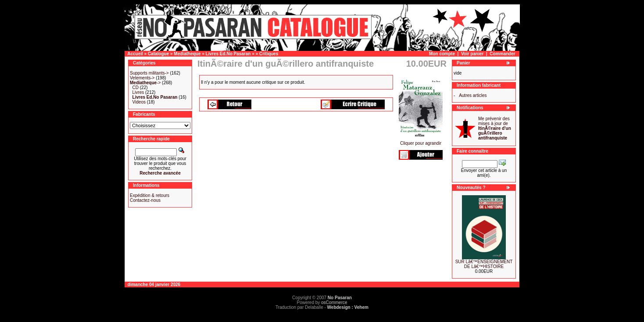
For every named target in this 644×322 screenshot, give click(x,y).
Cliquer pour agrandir (421, 141)
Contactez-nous (145, 200)
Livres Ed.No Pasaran (228, 54)
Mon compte (442, 54)
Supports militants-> (149, 73)
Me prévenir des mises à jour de (495, 128)
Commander (502, 54)
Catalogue (158, 54)
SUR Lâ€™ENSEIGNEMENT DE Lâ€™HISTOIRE (484, 264)
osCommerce (334, 302)
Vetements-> (142, 78)
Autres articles (473, 95)
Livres (138, 92)
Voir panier (472, 54)
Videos (139, 102)
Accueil (135, 54)
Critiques (269, 54)
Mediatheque (187, 54)
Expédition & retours (150, 195)
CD (136, 88)
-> (145, 83)
